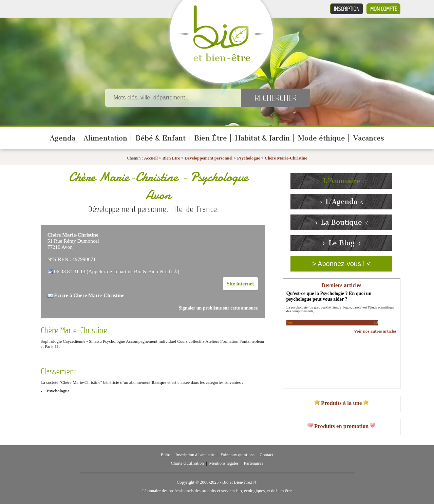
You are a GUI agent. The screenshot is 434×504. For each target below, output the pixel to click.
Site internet (240, 284)
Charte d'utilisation (187, 463)
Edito (166, 455)
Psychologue (249, 158)
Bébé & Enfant (161, 138)
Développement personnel (209, 158)
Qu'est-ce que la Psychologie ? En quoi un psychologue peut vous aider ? (329, 296)
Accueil (151, 158)
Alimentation (105, 138)
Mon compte (383, 9)
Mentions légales (224, 463)
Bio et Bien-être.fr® (240, 482)
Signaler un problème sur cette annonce (218, 308)
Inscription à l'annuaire (195, 455)
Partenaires (254, 463)
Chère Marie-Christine (286, 158)
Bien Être (211, 138)
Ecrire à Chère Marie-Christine (89, 295)
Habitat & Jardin (262, 138)
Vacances (369, 138)
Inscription (347, 9)
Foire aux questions (238, 455)
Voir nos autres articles (375, 331)
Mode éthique (322, 138)
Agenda (63, 138)
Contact (266, 455)
